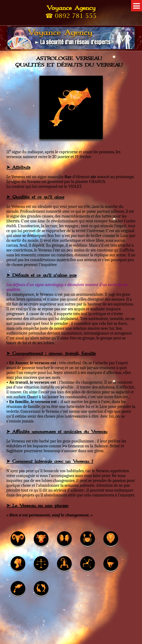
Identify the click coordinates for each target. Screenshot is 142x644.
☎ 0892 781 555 (71, 16)
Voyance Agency (71, 8)
